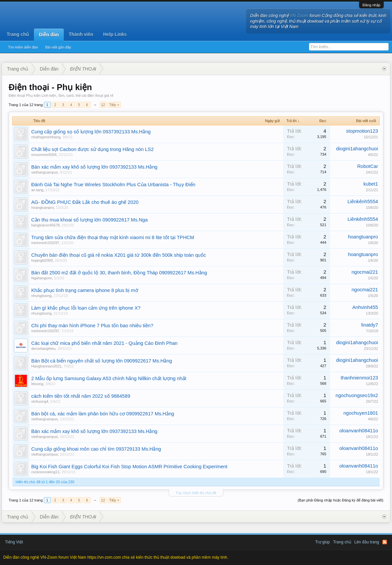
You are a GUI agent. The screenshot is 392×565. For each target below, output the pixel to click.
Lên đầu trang (367, 542)
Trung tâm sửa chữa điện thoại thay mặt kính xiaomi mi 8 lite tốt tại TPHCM (113, 237)
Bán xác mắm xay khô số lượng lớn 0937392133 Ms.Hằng (94, 167)
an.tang (37, 190)
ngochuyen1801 (361, 413)
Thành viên (81, 34)
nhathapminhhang (46, 137)
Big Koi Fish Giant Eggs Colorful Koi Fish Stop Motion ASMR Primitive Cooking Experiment (129, 467)
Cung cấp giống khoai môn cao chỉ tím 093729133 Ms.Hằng (96, 449)
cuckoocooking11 (45, 472)
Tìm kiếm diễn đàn (23, 47)
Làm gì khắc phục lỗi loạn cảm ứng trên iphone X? (86, 308)
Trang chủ (18, 34)
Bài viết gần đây (58, 47)
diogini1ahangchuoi (357, 149)
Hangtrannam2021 (46, 366)
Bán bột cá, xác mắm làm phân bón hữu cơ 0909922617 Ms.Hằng (103, 414)
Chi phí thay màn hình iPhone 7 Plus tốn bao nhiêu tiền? (92, 326)
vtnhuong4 (40, 401)
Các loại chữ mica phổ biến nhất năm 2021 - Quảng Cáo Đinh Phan (104, 343)
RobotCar (368, 166)
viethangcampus (45, 172)
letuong (37, 384)
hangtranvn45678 (46, 225)
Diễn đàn (49, 35)
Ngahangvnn (42, 278)
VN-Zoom (299, 15)
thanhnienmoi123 (359, 378)
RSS (385, 542)
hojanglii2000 (42, 260)
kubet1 (371, 184)
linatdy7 (370, 325)
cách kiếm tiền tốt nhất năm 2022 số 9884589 (81, 396)
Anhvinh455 (365, 307)
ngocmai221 (365, 272)
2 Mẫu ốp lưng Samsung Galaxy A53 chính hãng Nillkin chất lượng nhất (109, 378)
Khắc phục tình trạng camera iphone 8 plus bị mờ (85, 290)
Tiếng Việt (14, 542)
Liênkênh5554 (363, 202)
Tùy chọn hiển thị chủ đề (196, 493)
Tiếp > (114, 105)
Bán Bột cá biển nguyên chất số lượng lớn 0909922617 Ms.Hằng (102, 361)
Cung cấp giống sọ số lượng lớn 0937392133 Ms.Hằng (91, 132)
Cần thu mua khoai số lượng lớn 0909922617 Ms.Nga (90, 220)
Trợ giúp (323, 542)
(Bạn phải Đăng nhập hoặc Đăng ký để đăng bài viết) (341, 500)
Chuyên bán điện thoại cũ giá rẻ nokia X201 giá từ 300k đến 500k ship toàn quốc (119, 255)
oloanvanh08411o (359, 431)
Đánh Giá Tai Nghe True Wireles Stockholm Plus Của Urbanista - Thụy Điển (113, 185)
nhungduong (41, 296)
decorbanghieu (43, 349)
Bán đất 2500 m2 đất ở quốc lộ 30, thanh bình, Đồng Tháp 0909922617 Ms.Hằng (119, 273)
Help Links (115, 34)
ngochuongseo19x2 (357, 395)
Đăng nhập (371, 5)
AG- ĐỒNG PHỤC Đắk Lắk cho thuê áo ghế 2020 (85, 202)
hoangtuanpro (43, 208)
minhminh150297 (45, 243)
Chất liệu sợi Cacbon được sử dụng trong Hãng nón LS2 (93, 149)
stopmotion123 (362, 131)
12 (103, 105)
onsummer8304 (44, 155)
